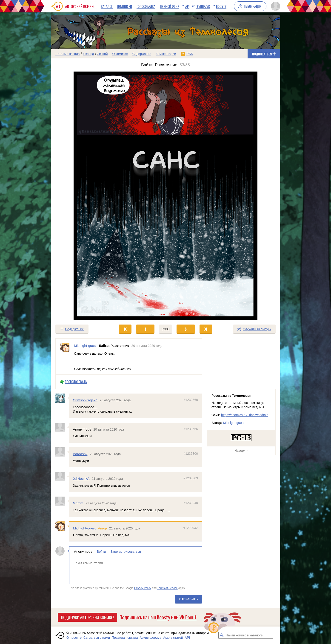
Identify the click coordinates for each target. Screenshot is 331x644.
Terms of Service (167, 588)
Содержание (142, 54)
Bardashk (80, 454)
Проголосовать (76, 382)
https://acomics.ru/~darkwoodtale (245, 415)
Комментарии (166, 54)
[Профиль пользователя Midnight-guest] (65, 356)
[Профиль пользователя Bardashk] (62, 452)
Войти (101, 551)
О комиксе (120, 54)
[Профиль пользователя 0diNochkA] (62, 477)
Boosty (221, 6)
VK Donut (188, 617)
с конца (89, 54)
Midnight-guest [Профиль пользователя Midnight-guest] (85, 346)
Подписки (125, 6)
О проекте (74, 638)
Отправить (188, 599)
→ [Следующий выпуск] (194, 65)
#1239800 (191, 454)
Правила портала (125, 638)
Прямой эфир (170, 6)
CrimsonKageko (85, 400)
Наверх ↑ (241, 451)
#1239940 (191, 503)
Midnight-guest (84, 528)
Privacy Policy (143, 588)
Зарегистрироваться (126, 551)
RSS (190, 54)
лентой (103, 54)
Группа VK (203, 6)
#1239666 (191, 429)
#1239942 (191, 528)
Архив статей (173, 638)
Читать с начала (68, 54)
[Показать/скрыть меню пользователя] (275, 6)
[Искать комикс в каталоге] (222, 635)
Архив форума (151, 638)
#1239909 (191, 478)
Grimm (78, 503)
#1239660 (191, 400)
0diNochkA (81, 479)
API (187, 6)
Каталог (107, 6)
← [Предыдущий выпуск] (137, 65)
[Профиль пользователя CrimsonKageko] (62, 398)
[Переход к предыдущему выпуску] (80, 196)
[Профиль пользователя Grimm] (62, 501)
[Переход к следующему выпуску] (165, 196)
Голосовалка (146, 6)
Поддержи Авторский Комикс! (87, 617)
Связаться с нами (97, 638)
